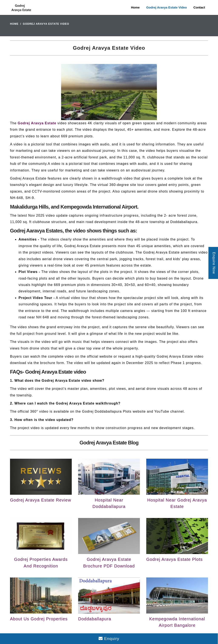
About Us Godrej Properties (39, 619)
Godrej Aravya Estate (37, 123)
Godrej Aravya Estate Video (167, 7)
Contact (199, 7)
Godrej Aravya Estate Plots (174, 559)
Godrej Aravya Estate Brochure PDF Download (109, 563)
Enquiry (109, 639)
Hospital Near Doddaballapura (109, 503)
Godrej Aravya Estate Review (41, 500)
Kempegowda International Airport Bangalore (177, 622)
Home (135, 7)
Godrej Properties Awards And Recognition (41, 563)
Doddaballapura (95, 619)
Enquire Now (214, 263)
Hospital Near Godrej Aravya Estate (177, 503)
